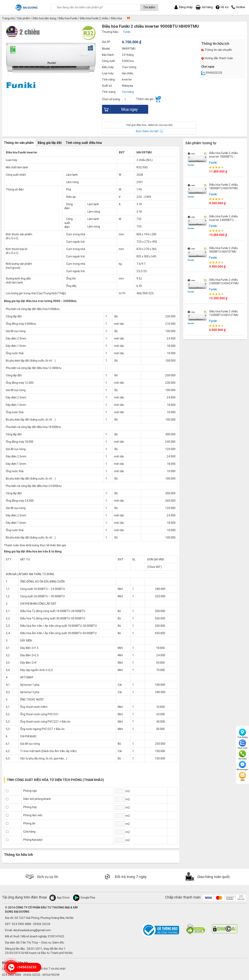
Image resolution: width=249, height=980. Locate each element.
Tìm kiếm (149, 7)
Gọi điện (243, 755)
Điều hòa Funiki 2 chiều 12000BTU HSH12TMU (224, 313)
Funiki (213, 163)
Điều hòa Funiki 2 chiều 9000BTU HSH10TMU (224, 250)
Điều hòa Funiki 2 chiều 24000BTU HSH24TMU (224, 282)
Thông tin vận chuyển (217, 50)
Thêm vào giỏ (149, 99)
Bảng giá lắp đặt (50, 143)
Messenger (242, 766)
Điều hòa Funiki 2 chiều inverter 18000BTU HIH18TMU (224, 157)
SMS (242, 777)
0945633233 (212, 73)
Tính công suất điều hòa (84, 143)
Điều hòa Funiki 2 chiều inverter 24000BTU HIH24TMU (224, 220)
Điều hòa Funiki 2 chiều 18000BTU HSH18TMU (224, 186)
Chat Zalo (243, 744)
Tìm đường (242, 734)
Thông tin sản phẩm (19, 143)
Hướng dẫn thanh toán (217, 58)
